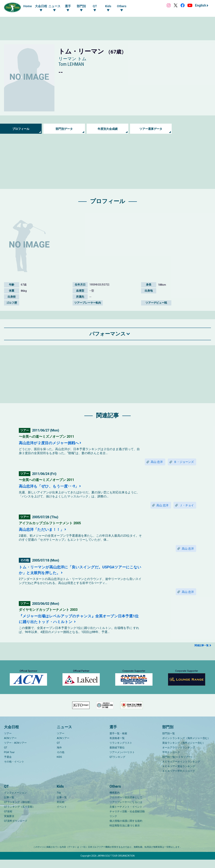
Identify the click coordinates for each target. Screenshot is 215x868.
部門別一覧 (169, 742)
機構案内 (115, 801)
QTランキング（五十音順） (19, 815)
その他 (61, 761)
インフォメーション (15, 801)
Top (59, 801)
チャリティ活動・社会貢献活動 (127, 820)
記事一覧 (9, 806)
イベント (62, 815)
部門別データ (64, 129)
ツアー (8, 742)
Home (28, 6)
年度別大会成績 (107, 129)
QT (6, 756)
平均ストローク (171, 761)
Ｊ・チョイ (186, 506)
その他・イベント (14, 770)
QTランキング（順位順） (18, 810)
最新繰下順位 (117, 756)
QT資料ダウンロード (16, 829)
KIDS (59, 765)
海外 (59, 756)
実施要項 (9, 825)
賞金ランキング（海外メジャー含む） (184, 751)
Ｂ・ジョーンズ (183, 462)
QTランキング (117, 765)
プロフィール (21, 129)
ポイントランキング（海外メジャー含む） (186, 747)
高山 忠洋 (154, 462)
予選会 (8, 765)
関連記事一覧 (202, 647)
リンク (113, 825)
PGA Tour (9, 761)
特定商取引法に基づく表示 (125, 834)
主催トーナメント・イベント (126, 815)
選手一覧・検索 (118, 742)
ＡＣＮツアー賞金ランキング (179, 775)
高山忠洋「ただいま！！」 (43, 530)
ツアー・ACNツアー (15, 751)
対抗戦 (61, 810)
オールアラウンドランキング (179, 756)
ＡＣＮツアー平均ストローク (179, 779)
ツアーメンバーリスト (122, 761)
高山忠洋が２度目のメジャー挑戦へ (52, 443)
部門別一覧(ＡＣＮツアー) (177, 765)
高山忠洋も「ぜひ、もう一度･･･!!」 (51, 487)
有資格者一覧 (117, 747)
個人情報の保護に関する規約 (126, 829)
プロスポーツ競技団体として (126, 806)
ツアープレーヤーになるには (126, 810)
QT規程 (8, 820)
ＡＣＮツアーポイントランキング (181, 770)
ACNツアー (10, 747)
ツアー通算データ (151, 129)
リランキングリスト (121, 751)
